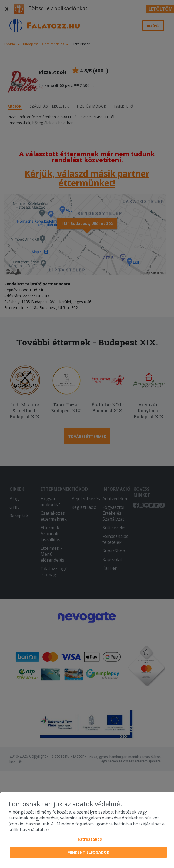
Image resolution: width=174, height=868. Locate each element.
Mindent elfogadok (88, 852)
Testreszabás (88, 839)
